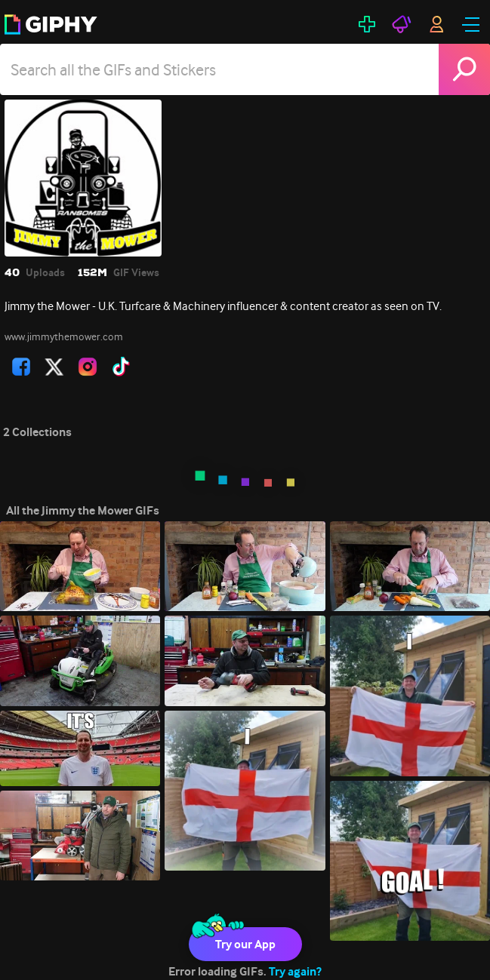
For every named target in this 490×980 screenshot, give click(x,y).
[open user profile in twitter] (54, 367)
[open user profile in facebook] (21, 367)
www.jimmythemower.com (64, 336)
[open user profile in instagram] (88, 367)
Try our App (245, 944)
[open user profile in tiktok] (121, 367)
